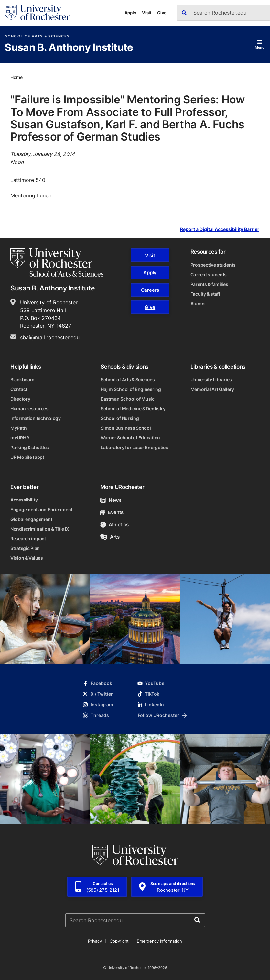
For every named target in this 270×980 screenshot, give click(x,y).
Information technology (36, 418)
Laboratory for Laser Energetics (134, 447)
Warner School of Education (130, 438)
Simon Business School (126, 428)
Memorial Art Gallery (212, 389)
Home (16, 77)
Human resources (29, 409)
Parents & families (209, 284)
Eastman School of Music (128, 399)
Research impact (28, 538)
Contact (19, 389)
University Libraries (211, 379)
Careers (150, 290)
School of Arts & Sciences (37, 36)
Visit (147, 13)
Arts (110, 537)
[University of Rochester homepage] (38, 13)
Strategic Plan (25, 548)
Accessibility (24, 500)
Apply (130, 13)
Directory (20, 399)
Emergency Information (159, 941)
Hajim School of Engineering (131, 389)
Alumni (198, 304)
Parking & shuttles (30, 447)
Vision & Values (27, 558)
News (111, 500)
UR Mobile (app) (27, 457)
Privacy (95, 941)
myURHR (20, 438)
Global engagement (31, 519)
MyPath (18, 428)
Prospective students (213, 265)
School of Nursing (120, 418)
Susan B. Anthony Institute (69, 48)
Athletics (114, 525)
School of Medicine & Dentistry (133, 409)
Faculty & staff (205, 294)
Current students (209, 274)
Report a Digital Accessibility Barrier (220, 230)
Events (112, 512)
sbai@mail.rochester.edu (50, 337)
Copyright (119, 941)
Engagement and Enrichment (41, 509)
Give (162, 13)
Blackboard (22, 379)
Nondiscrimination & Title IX (40, 529)
